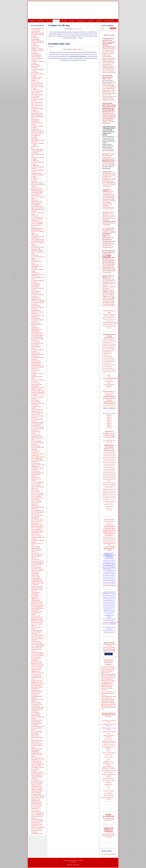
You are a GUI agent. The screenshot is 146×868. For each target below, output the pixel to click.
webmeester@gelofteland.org (110, 323)
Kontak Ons (99, 21)
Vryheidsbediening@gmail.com (110, 378)
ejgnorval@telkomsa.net (109, 47)
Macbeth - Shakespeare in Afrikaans (109, 775)
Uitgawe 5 (109, 422)
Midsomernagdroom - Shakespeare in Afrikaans (108, 767)
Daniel (109, 751)
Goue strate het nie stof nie (109, 780)
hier (115, 72)
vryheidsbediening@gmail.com (110, 585)
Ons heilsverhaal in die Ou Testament (109, 748)
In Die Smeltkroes (107, 272)
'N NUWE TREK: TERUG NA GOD (109, 549)
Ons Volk (56, 21)
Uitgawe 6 (109, 423)
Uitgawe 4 (109, 420)
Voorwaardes (76, 865)
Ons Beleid (41, 21)
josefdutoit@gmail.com (109, 544)
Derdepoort (109, 782)
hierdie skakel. (110, 69)
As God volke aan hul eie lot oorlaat (109, 721)
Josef (109, 787)
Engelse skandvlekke (109, 795)
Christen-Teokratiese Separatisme (108, 736)
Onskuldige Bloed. (108, 247)
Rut (109, 789)
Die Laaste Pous (108, 785)
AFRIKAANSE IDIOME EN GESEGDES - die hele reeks (109, 835)
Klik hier (103, 692)
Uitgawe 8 (109, 427)
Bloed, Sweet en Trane (108, 306)
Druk (49, 46)
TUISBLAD (32, 21)
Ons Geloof (64, 21)
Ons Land (49, 21)
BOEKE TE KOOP (109, 643)
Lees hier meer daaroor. (108, 209)
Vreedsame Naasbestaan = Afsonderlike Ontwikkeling (109, 742)
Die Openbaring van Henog (109, 770)
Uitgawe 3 (109, 418)
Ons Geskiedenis (81, 21)
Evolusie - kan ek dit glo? (109, 753)
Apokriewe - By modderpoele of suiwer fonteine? (109, 763)
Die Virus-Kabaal (109, 21)
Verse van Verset (108, 739)
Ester (109, 759)
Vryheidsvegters (107, 225)
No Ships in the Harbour (109, 745)
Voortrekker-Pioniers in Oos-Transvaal (108, 798)
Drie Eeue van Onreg (108, 791)
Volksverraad (105, 728)
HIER (113, 122)
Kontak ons (70, 865)
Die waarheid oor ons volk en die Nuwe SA (109, 725)
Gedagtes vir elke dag (77, 29)
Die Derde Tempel (109, 772)
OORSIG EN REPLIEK (109, 409)
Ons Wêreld (90, 21)
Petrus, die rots (109, 755)
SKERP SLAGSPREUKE (109, 819)
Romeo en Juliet (109, 757)
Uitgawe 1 (109, 415)
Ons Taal (72, 21)
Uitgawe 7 (109, 425)
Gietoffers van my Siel (109, 632)
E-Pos (52, 46)
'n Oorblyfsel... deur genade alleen (109, 732)
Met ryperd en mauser (108, 778)
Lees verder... (109, 654)
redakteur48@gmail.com (109, 403)
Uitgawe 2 (109, 417)
